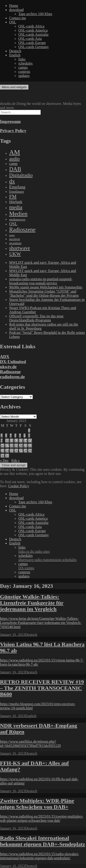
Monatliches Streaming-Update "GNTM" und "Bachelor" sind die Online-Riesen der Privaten (44, 293)
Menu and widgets (14, 87)
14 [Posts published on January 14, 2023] (25, 441)
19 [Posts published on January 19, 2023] (16, 446)
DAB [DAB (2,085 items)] (15, 169)
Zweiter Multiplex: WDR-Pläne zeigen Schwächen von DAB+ (37, 804)
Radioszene (10, 372)
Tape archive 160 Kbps (35, 14)
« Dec (4, 461)
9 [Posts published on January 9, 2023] (2, 441)
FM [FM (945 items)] (13, 197)
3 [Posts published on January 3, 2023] (6, 436)
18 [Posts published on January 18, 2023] (12, 446)
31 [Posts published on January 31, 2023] (7, 456)
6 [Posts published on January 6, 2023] (20, 436)
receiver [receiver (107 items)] (15, 239)
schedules (25, 63)
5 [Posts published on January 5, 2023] (15, 436)
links (22, 59)
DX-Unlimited (13, 362)
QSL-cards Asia (30, 39)
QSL (13, 22)
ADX (5, 357)
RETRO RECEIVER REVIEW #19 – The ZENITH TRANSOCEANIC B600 (42, 688)
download (16, 10)
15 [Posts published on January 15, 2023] (30, 441)
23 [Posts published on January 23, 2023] (3, 451)
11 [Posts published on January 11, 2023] (12, 441)
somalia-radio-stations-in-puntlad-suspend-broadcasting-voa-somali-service (41, 281)
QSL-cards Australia (33, 34)
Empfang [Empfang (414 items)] (17, 187)
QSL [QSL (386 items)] (13, 224)
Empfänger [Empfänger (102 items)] (17, 192)
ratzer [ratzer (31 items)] (12, 235)
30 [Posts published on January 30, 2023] (3, 456)
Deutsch (15, 51)
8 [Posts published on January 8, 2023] (29, 436)
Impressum (10, 121)
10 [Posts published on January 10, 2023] (7, 441)
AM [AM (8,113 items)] (15, 152)
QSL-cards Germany (34, 47)
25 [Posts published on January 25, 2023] (12, 451)
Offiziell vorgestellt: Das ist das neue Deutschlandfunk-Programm (36, 318)
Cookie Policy (19, 486)
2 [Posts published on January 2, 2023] (2, 436)
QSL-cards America (33, 30)
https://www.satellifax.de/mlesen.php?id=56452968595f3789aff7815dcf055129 (30, 744)
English (15, 55)
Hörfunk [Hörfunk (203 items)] (16, 202)
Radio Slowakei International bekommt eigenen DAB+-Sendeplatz (43, 841)
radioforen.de (12, 377)
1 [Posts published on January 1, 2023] (29, 431)
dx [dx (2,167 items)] (12, 181)
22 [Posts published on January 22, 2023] (30, 446)
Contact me (18, 18)
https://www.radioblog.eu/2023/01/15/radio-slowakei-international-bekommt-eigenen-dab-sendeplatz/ (40, 856)
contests (24, 72)
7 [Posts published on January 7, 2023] (25, 436)
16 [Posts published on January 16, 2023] (3, 446)
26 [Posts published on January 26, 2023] (16, 451)
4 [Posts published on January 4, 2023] (11, 436)
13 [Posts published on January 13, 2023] (21, 441)
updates (24, 76)
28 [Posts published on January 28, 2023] (25, 451)
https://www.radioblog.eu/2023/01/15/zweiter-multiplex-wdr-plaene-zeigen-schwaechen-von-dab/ (42, 818)
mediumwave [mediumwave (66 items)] (17, 219)
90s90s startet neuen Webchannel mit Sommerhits (46, 287)
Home (14, 6)
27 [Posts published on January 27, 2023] (21, 451)
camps (23, 67)
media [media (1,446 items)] (16, 207)
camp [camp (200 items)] (13, 164)
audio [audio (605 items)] (14, 159)
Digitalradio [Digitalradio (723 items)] (21, 175)
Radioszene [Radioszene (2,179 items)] (22, 230)
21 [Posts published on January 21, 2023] (25, 446)
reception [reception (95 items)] (15, 243)
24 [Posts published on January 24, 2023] (7, 451)
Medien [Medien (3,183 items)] (18, 214)
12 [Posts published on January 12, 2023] (16, 441)
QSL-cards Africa (31, 26)
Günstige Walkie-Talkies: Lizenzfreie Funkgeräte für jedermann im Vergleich (32, 603)
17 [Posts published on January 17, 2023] (7, 446)
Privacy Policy (13, 131)
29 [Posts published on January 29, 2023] (30, 451)
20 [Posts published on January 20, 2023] (21, 446)
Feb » (16, 461)
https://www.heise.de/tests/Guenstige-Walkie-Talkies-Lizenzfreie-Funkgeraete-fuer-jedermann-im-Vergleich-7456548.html (41, 623)
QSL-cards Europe (32, 43)
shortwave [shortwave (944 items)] (20, 248)
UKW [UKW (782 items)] (15, 254)
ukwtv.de (8, 367)
